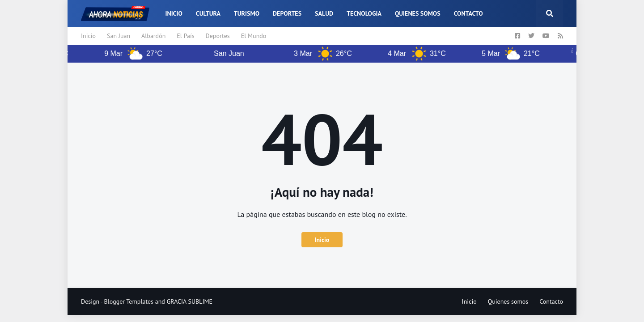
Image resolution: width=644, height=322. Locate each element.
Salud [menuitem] (324, 13)
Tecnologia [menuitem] (364, 13)
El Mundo (254, 36)
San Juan (119, 36)
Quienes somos (508, 301)
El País (185, 36)
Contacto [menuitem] (468, 13)
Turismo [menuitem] (247, 13)
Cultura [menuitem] (208, 13)
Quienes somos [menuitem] (418, 13)
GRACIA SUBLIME (190, 301)
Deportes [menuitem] (287, 13)
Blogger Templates (129, 301)
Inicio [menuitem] (174, 13)
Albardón (153, 36)
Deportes (218, 36)
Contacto (551, 301)
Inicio (88, 36)
